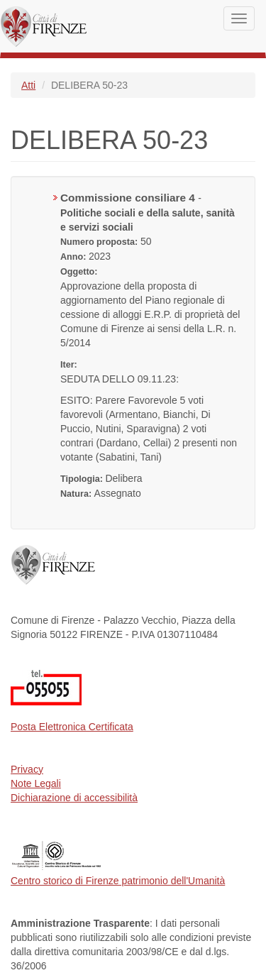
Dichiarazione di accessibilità (74, 798)
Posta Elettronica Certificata (72, 727)
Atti (28, 85)
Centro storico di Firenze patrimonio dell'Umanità (118, 881)
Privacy (27, 769)
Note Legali (36, 783)
